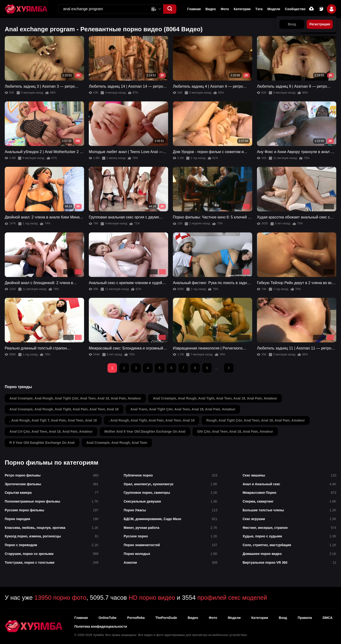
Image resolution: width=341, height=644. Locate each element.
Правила (305, 618)
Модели (274, 9)
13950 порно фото (60, 598)
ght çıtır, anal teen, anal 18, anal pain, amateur (235, 431)
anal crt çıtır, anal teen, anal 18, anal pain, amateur (51, 431)
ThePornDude (166, 618)
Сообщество (295, 9)
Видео (211, 9)
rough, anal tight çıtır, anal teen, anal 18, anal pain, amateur (256, 420)
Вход (283, 618)
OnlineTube (108, 618)
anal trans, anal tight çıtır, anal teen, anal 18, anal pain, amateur (183, 409)
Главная (194, 9)
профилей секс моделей (232, 598)
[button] (170, 9)
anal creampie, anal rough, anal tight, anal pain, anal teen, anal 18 (64, 409)
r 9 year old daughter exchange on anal (42, 443)
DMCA (328, 618)
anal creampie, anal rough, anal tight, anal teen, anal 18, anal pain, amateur (215, 398)
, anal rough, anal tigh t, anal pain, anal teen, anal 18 (53, 420)
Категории (242, 9)
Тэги (259, 9)
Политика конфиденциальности (101, 626)
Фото (225, 9)
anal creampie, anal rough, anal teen (117, 443)
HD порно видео (152, 598)
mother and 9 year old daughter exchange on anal (145, 431)
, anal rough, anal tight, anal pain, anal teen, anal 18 (152, 420)
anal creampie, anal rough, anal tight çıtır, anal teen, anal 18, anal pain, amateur (75, 398)
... (217, 368)
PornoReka (136, 618)
